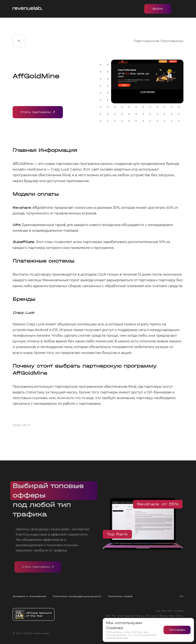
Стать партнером (38, 112)
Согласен (177, 630)
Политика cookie (120, 596)
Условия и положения (29, 596)
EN (181, 596)
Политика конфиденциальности (77, 596)
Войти (158, 9)
